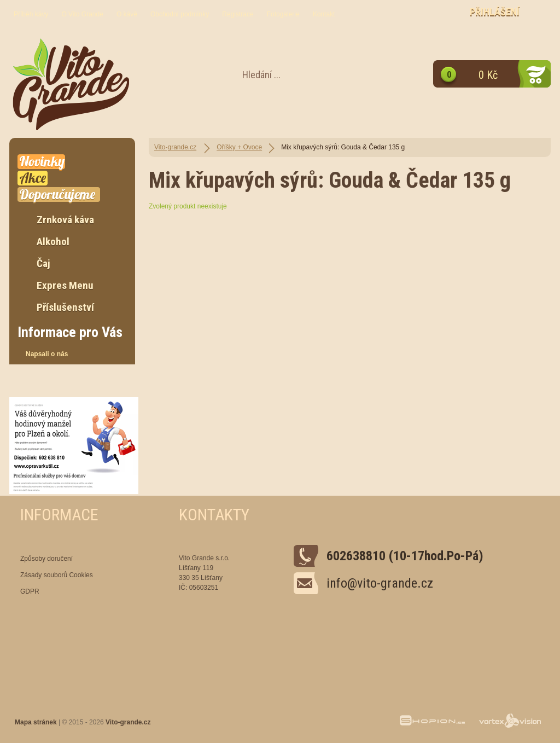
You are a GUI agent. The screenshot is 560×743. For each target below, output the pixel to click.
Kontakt (324, 14)
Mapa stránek (36, 722)
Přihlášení (495, 12)
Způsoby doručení (46, 559)
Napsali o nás (47, 354)
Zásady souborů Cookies (57, 575)
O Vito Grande (82, 14)
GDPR (30, 591)
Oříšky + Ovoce (239, 147)
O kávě (127, 14)
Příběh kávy (31, 14)
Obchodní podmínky (180, 14)
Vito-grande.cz (175, 147)
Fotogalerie (283, 14)
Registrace (238, 14)
